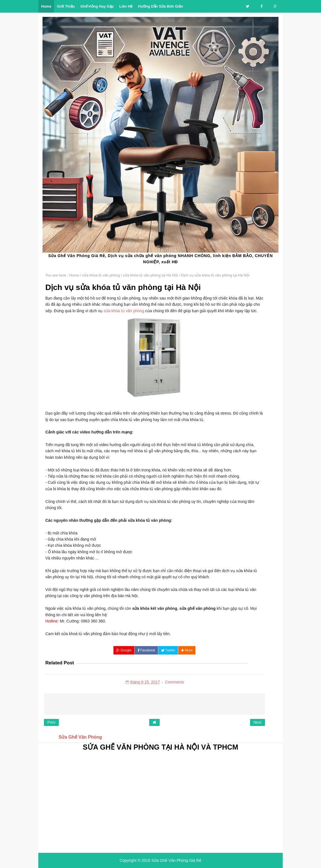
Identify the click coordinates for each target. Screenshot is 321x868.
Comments (175, 682)
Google (124, 650)
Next (258, 722)
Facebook (146, 650)
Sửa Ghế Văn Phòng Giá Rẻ (177, 860)
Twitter (168, 650)
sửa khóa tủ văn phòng (124, 311)
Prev (51, 722)
